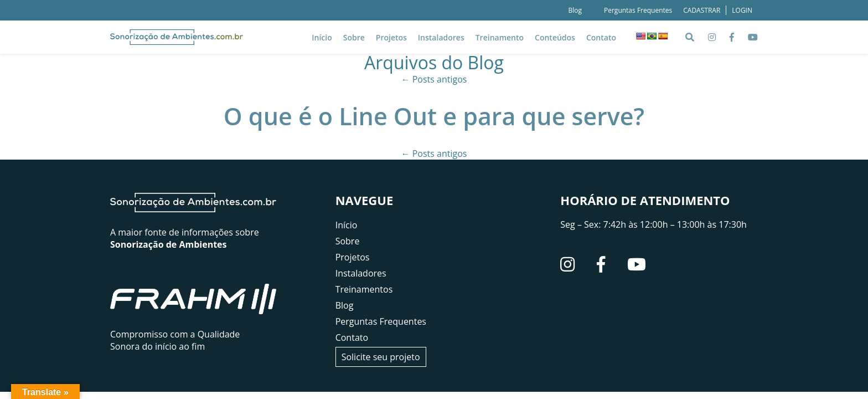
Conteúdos (555, 37)
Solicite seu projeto (381, 357)
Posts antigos (434, 79)
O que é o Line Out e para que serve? (434, 116)
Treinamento (500, 37)
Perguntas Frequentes (638, 10)
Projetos (391, 37)
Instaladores (441, 37)
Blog (575, 10)
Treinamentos (364, 289)
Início (322, 37)
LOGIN (742, 10)
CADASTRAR (702, 10)
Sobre (354, 37)
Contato (601, 37)
